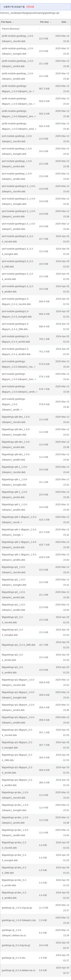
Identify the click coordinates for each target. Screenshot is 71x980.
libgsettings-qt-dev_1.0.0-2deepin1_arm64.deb (15, 820)
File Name (6, 22)
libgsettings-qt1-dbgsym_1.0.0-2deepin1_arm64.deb (18, 707)
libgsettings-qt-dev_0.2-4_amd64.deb (14, 895)
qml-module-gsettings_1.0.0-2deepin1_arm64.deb (17, 164)
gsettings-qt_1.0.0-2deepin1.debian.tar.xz (14, 933)
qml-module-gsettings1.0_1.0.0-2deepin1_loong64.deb (19, 201)
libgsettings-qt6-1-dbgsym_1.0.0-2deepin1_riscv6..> (19, 520)
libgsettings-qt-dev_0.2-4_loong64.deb (14, 858)
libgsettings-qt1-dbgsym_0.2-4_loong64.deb (17, 745)
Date (64, 22)
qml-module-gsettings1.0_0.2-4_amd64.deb (18, 289)
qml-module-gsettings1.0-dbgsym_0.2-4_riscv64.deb (16, 301)
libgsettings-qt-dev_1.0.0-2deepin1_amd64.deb (15, 833)
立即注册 (30, 7)
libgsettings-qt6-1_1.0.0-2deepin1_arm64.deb (15, 495)
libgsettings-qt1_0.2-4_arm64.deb (13, 657)
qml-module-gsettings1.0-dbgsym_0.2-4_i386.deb (15, 326)
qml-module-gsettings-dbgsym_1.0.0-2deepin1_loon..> (19, 377)
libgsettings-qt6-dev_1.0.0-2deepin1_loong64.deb (16, 432)
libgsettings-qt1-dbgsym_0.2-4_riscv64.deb (17, 732)
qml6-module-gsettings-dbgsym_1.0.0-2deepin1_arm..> (19, 114)
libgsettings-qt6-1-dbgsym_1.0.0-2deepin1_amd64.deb (19, 557)
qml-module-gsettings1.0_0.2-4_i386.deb (18, 264)
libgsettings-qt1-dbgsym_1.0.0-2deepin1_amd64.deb (18, 720)
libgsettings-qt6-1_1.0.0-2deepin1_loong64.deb (15, 482)
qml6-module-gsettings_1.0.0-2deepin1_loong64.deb (18, 51)
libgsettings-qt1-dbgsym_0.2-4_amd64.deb (17, 783)
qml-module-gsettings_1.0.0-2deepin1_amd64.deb (17, 176)
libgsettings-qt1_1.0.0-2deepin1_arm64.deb (14, 595)
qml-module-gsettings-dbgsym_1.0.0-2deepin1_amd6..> (14, 404)
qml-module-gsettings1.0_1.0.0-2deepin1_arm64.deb (19, 214)
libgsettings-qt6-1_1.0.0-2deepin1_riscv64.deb (15, 470)
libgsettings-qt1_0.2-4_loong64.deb (13, 632)
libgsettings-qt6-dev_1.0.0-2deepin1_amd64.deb (16, 457)
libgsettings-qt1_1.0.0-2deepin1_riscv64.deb (14, 570)
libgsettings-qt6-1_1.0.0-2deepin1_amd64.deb (15, 507)
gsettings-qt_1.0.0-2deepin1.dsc (19, 920)
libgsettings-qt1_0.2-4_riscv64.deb (13, 620)
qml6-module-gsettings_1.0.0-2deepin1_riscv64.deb (18, 39)
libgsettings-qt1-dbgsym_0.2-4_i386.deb (17, 757)
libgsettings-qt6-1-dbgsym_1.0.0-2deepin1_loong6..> (19, 532)
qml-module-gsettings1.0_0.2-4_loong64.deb (18, 251)
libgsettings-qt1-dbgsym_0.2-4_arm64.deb (17, 770)
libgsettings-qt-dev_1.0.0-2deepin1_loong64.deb (15, 808)
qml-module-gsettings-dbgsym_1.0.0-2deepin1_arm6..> (20, 389)
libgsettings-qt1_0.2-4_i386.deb (19, 645)
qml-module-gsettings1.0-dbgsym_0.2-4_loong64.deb (17, 314)
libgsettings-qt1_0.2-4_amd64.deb (13, 670)
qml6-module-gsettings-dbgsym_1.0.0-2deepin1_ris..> (18, 89)
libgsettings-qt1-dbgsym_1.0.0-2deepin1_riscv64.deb (18, 682)
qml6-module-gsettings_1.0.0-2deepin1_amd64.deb (18, 76)
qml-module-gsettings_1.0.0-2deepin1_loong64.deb (17, 151)
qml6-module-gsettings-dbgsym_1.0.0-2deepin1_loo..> (18, 101)
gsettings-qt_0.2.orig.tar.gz (16, 945)
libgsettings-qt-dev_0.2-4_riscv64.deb (14, 845)
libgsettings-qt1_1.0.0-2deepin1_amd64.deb (14, 607)
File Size (44, 22)
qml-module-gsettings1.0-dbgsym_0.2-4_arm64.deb (16, 339)
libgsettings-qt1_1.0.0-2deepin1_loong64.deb (14, 582)
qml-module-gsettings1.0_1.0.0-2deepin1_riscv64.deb (19, 189)
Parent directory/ (11, 29)
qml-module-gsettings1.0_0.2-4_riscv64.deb (18, 239)
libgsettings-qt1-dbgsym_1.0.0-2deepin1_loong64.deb (18, 695)
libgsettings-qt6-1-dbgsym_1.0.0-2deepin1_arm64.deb (19, 545)
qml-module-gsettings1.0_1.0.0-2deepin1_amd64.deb (19, 226)
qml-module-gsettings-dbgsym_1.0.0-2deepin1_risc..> (19, 364)
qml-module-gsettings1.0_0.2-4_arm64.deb (18, 276)
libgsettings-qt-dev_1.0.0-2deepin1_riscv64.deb (15, 795)
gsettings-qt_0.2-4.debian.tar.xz (19, 970)
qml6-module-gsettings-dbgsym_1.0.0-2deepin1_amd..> (19, 126)
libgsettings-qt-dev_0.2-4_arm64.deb (14, 883)
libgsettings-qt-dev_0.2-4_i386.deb (14, 870)
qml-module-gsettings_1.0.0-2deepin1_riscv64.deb (17, 139)
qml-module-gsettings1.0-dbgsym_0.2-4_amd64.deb (16, 352)
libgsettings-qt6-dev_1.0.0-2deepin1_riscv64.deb (16, 419)
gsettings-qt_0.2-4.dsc (14, 958)
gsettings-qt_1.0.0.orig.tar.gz (17, 908)
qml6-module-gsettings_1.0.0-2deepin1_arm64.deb (18, 64)
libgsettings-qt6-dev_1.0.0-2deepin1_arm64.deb (16, 445)
